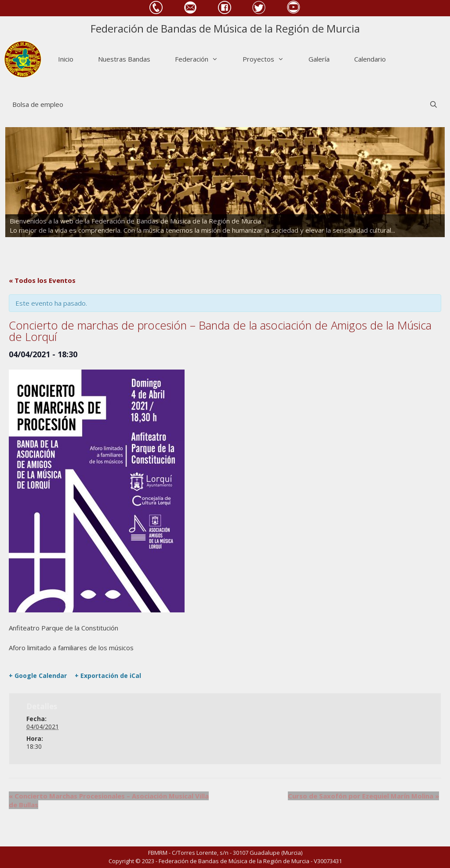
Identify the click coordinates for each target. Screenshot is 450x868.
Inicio (66, 59)
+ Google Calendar (38, 676)
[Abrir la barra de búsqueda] (434, 104)
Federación (203, 59)
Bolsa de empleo (38, 104)
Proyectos (269, 59)
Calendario (370, 59)
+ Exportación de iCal (108, 676)
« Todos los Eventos (42, 280)
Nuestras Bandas (124, 59)
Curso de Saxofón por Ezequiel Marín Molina (363, 796)
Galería (319, 59)
